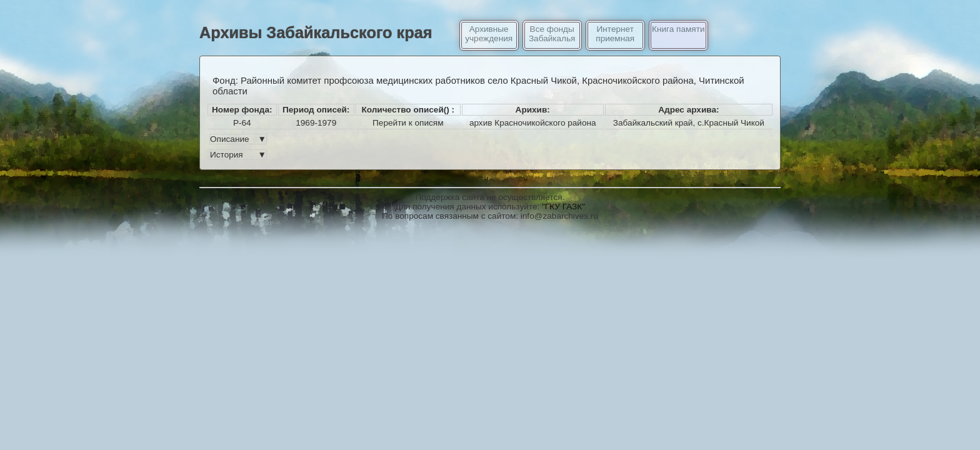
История (238, 155)
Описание (238, 139)
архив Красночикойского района (533, 123)
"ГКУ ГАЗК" (563, 207)
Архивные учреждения (489, 34)
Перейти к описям (408, 123)
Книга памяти (678, 29)
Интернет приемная (615, 34)
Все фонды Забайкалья (552, 34)
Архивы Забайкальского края (316, 32)
